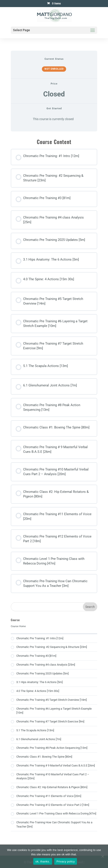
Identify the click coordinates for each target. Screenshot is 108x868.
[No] (102, 856)
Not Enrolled (54, 69)
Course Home (18, 626)
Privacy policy (66, 861)
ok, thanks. (43, 861)
